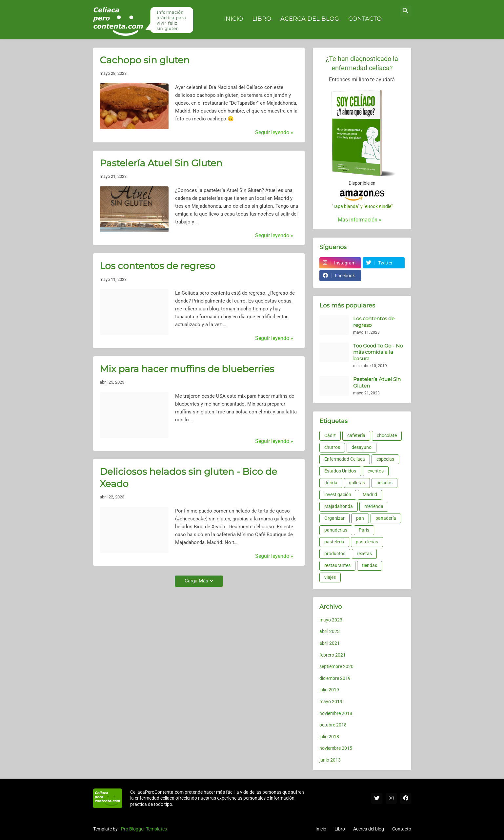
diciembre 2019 (335, 678)
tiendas (370, 565)
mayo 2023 (331, 620)
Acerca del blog (369, 829)
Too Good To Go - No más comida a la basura (378, 352)
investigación (338, 494)
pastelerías (367, 542)
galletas (357, 483)
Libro (340, 829)
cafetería (356, 435)
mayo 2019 (331, 702)
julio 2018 (329, 737)
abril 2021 (330, 643)
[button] (406, 11)
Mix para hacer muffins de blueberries (187, 369)
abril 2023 (330, 631)
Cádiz (330, 435)
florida (331, 483)
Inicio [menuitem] (233, 19)
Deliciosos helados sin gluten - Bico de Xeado (188, 477)
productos (335, 554)
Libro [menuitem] (262, 19)
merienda (374, 506)
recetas (364, 554)
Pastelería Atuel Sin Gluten (161, 163)
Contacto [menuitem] (365, 19)
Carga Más (196, 581)
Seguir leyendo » (274, 132)
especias (385, 459)
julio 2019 (329, 690)
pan (360, 518)
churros (332, 447)
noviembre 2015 (336, 748)
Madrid (370, 494)
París (364, 530)
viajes (330, 577)
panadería (386, 518)
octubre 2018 (333, 725)
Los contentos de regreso (158, 266)
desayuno (362, 447)
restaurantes (337, 565)
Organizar (334, 518)
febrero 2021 (333, 655)
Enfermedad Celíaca (345, 459)
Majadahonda (339, 506)
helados (384, 483)
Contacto (402, 829)
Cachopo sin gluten (145, 60)
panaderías (336, 530)
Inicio (321, 829)
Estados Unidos (340, 471)
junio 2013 (330, 760)
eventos (376, 471)
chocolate (387, 435)
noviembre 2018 (336, 713)
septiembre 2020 (336, 666)
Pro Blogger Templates (144, 829)
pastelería (334, 542)
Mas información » (360, 220)
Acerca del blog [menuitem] (310, 19)
